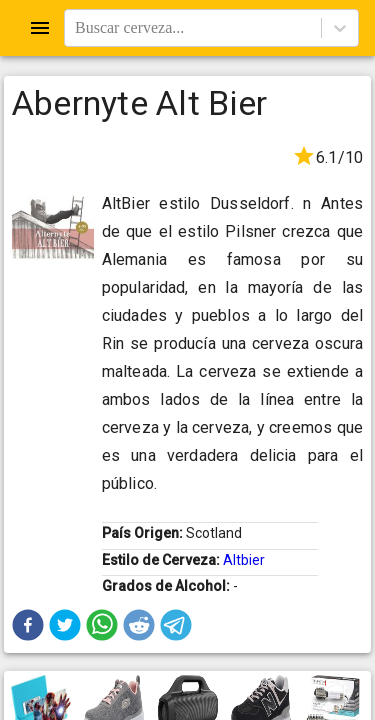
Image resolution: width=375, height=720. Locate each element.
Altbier (244, 560)
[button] (28, 625)
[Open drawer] (40, 28)
